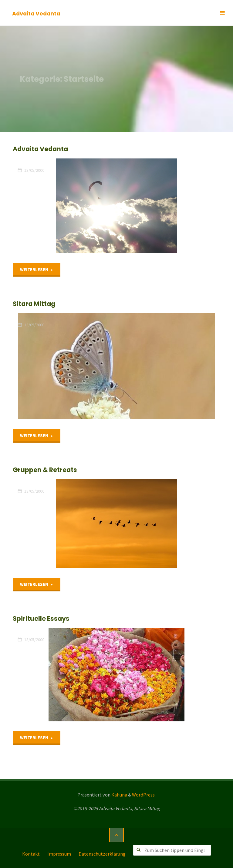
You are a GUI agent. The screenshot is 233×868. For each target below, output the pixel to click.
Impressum (59, 854)
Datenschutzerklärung (102, 854)
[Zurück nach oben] (116, 835)
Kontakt (31, 854)
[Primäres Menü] (222, 13)
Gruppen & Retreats (45, 470)
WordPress (143, 795)
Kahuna (119, 795)
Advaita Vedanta (36, 13)
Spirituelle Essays (41, 619)
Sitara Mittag (34, 304)
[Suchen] (139, 850)
